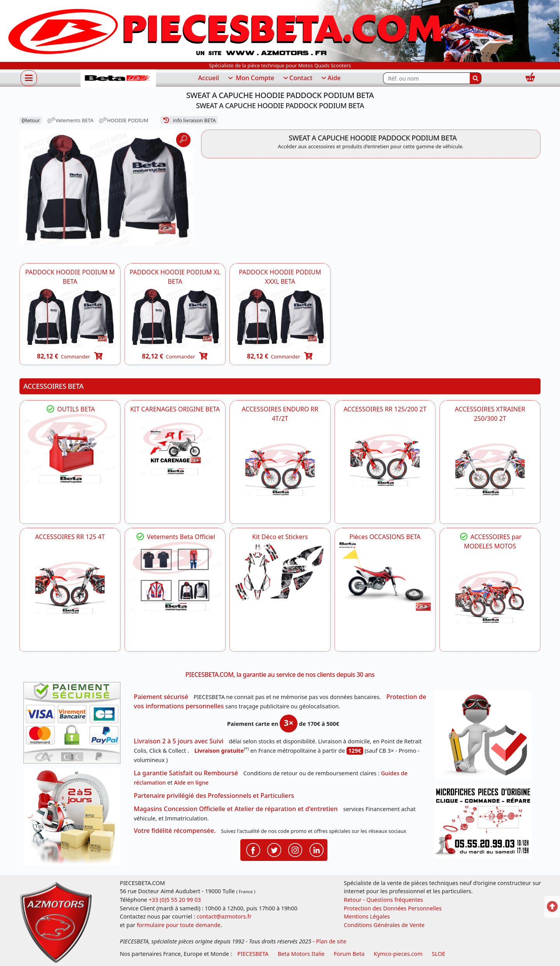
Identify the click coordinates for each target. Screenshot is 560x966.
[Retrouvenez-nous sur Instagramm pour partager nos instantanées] (295, 849)
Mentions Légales (367, 916)
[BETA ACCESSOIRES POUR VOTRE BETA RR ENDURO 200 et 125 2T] (385, 460)
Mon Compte (250, 78)
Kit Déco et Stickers (280, 537)
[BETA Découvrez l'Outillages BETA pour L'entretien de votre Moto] (70, 449)
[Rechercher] (476, 78)
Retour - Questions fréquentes (383, 900)
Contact (297, 78)
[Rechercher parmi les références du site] (426, 78)
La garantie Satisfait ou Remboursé (186, 773)
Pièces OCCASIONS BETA (385, 537)
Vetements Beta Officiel (175, 537)
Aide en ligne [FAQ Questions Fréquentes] (191, 782)
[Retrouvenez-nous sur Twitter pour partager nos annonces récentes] (274, 849)
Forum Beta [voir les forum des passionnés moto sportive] (349, 954)
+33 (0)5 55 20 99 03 (175, 900)
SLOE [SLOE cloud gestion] (438, 954)
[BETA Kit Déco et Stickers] (280, 572)
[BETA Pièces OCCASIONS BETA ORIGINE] (385, 576)
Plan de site (331, 941)
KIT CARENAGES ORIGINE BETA (175, 409)
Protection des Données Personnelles (393, 908)
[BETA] (490, 597)
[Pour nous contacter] (485, 824)
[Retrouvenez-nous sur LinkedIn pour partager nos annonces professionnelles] (317, 849)
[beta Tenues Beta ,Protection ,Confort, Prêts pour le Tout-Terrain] (175, 576)
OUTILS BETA (70, 409)
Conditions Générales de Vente (384, 925)
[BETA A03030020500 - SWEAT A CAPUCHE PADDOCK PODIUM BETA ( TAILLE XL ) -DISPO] (175, 317)
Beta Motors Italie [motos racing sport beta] (301, 954)
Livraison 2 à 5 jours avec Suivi (178, 741)
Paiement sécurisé (161, 697)
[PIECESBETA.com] (118, 78)
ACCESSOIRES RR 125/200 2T (385, 409)
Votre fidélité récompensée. (175, 831)
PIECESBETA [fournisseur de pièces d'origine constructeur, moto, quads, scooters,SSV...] (253, 954)
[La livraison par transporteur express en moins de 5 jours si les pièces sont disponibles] (75, 820)
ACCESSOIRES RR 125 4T (70, 537)
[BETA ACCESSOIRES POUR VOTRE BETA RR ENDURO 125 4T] (70, 588)
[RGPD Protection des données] (485, 737)
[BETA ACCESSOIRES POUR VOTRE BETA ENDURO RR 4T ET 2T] (280, 469)
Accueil (208, 78)
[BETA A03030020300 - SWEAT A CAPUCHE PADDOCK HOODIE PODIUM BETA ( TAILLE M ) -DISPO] (70, 317)
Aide (330, 78)
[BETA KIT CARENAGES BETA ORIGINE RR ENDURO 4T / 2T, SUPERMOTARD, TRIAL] (175, 449)
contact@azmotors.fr (224, 916)
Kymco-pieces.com (398, 954)
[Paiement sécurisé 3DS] (75, 725)
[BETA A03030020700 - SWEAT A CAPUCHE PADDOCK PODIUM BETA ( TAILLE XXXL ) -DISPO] (280, 317)
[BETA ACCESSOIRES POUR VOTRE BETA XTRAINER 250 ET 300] (490, 469)
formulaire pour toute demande (179, 925)
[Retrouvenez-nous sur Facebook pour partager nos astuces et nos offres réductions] (253, 849)
